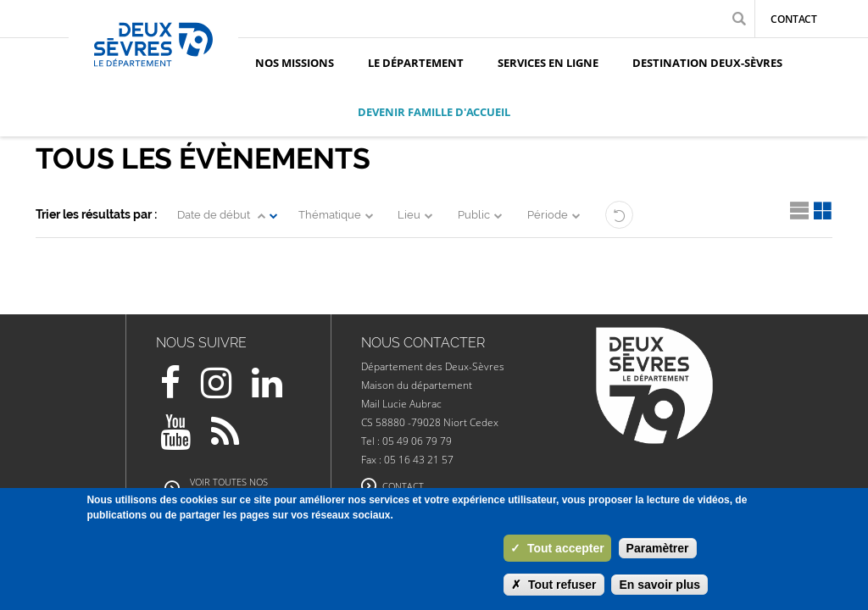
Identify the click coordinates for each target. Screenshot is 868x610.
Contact (794, 19)
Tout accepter (557, 548)
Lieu (409, 215)
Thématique (330, 215)
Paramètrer (658, 548)
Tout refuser (554, 585)
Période (548, 215)
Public (474, 215)
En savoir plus (659, 585)
